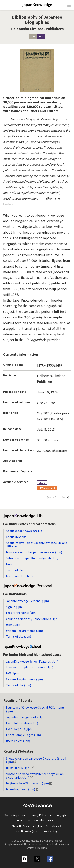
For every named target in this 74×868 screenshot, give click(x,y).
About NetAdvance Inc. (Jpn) (27, 826)
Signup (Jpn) (14, 607)
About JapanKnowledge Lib (24, 531)
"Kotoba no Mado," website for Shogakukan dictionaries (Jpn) (35, 776)
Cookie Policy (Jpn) (27, 831)
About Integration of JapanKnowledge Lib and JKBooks (37, 544)
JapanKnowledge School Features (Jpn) (32, 661)
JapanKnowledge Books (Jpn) (26, 717)
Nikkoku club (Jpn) (20, 768)
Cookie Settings (49, 831)
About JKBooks (16, 537)
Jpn (33, 36)
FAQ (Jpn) (12, 673)
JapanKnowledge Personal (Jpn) (27, 601)
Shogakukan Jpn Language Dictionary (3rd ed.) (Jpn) (37, 760)
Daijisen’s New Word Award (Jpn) (29, 783)
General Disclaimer (44, 820)
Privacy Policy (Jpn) (42, 815)
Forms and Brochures (20, 576)
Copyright (61, 815)
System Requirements (16, 815)
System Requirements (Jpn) (24, 631)
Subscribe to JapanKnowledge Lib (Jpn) (32, 558)
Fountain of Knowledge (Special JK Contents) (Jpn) (36, 709)
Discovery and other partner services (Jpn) (34, 552)
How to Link (24, 820)
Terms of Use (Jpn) (18, 636)
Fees (9, 564)
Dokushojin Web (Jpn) (22, 789)
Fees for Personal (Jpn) (21, 613)
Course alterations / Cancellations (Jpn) (32, 619)
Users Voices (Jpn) (18, 741)
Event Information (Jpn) (22, 723)
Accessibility (52, 826)
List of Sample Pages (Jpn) (23, 735)
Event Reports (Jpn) (19, 729)
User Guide (13, 625)
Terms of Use (15, 570)
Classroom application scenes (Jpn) (30, 667)
